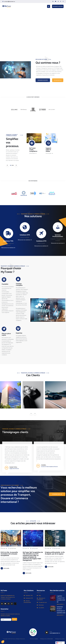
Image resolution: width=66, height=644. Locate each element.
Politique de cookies (60, 639)
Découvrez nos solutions (8, 248)
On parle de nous (43, 602)
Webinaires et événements (41, 599)
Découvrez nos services (58, 243)
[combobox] (60, 643)
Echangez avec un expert (57, 497)
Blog (40, 595)
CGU (63, 641)
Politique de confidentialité (47, 639)
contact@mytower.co (10, 1)
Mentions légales (34, 639)
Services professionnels (27, 602)
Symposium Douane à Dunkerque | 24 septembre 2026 (61, 610)
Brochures (41, 605)
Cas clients (41, 608)
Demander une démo (58, 6)
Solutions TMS (29, 595)
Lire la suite (60, 604)
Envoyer (14, 619)
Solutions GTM (29, 598)
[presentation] (31, 414)
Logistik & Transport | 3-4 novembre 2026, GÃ (61, 599)
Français (59, 643)
